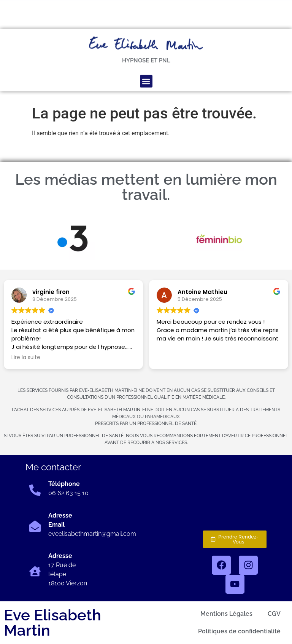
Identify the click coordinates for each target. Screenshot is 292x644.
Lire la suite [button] (26, 358)
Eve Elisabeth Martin (52, 622)
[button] (146, 65)
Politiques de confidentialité (239, 631)
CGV (274, 614)
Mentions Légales (226, 614)
